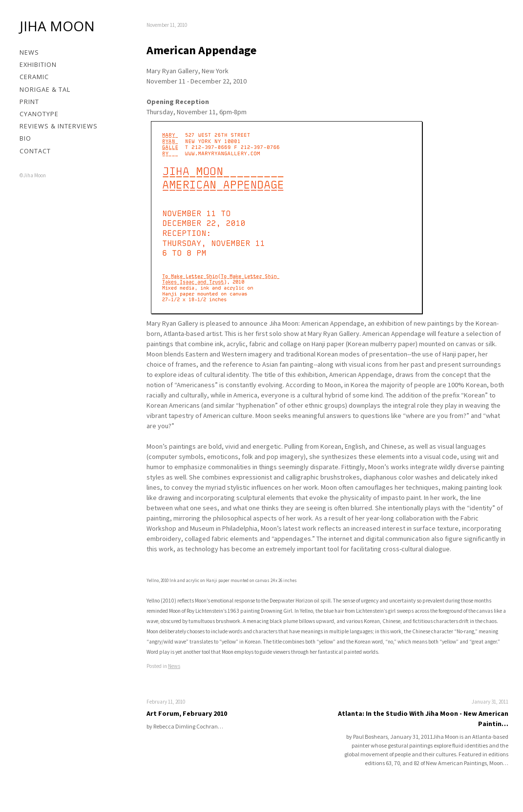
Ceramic (34, 77)
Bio (25, 138)
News (29, 52)
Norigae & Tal (45, 89)
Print (29, 102)
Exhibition (38, 64)
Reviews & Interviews (59, 126)
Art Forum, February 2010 (187, 713)
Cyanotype (39, 114)
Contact (35, 151)
